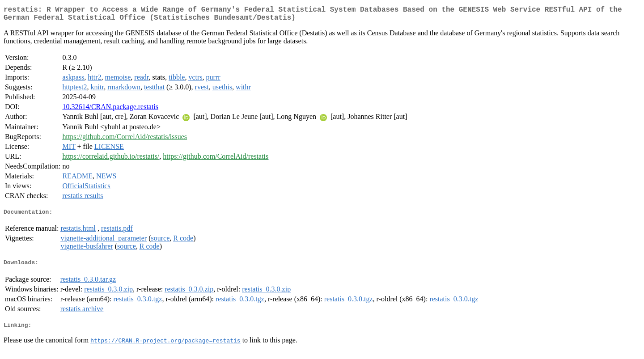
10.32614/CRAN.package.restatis (110, 110)
